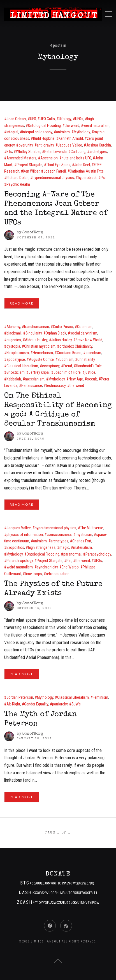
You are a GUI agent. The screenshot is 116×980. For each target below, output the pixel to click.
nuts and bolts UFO (76, 158)
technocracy (56, 386)
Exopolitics (15, 547)
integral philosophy (37, 132)
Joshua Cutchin (98, 145)
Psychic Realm (18, 184)
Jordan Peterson (20, 697)
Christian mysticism (40, 346)
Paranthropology (20, 561)
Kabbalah (14, 379)
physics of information (25, 535)
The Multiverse (92, 528)
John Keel (82, 165)
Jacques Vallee (70, 145)
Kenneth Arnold (71, 138)
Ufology (65, 119)
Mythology (82, 132)
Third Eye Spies (58, 165)
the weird (72, 126)
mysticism (84, 535)
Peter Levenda (55, 152)
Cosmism (85, 327)
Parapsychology (98, 554)
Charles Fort (82, 541)
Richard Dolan (18, 178)
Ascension (49, 158)
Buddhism (66, 359)
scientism (93, 353)
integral (12, 132)
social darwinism (84, 333)
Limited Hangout (46, 941)
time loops (33, 574)
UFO (33, 119)
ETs (9, 152)
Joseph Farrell (55, 171)
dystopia (13, 346)
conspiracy (51, 366)
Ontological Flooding (44, 126)
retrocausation (58, 574)
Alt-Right (13, 704)
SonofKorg (33, 233)
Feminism (100, 697)
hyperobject (87, 178)
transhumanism (37, 327)
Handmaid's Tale (89, 366)
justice (90, 372)
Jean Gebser (16, 119)
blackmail (14, 333)
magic (64, 547)
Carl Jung (78, 152)
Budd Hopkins (44, 138)
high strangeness (42, 547)
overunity (26, 145)
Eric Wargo (70, 567)
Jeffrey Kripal (39, 372)
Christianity (86, 359)
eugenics (14, 340)
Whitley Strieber (28, 152)
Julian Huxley (62, 340)
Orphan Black (56, 333)
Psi (103, 178)
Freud (68, 366)
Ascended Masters (21, 158)
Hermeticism (43, 353)
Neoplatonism (18, 353)
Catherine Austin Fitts (87, 171)
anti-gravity (45, 145)
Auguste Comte (41, 359)
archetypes (98, 152)
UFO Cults (47, 119)
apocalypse (16, 359)
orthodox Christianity (76, 346)
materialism (83, 547)
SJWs (76, 704)
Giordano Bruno (69, 353)
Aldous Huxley (36, 340)
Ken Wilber (31, 171)
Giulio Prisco (63, 327)
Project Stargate (29, 165)
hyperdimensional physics (53, 178)
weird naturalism (96, 126)
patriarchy (60, 704)
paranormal (72, 554)
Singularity (34, 333)
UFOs (79, 119)
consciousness (59, 535)
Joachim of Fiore (67, 372)
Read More (22, 303)
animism (63, 132)
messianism (35, 379)
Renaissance (32, 386)
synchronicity (47, 567)
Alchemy (13, 327)
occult (92, 379)
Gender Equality (36, 704)
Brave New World (89, 340)
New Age (76, 379)
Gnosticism (16, 372)
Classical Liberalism (22, 366)
